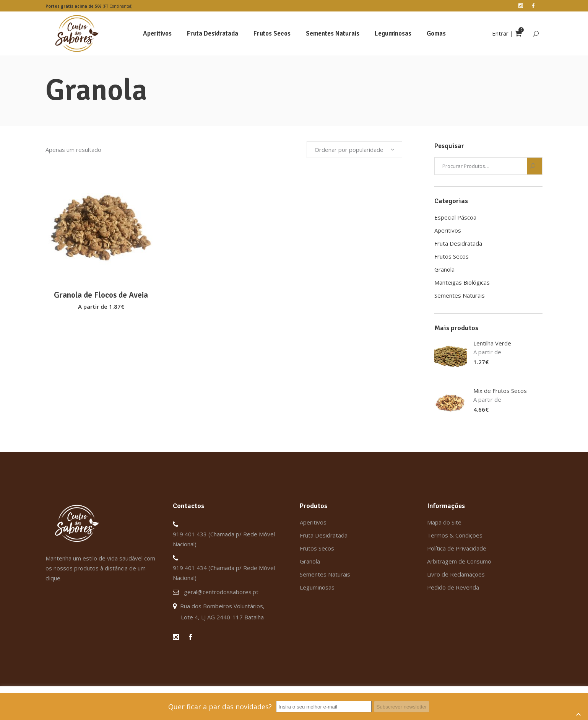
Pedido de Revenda (453, 587)
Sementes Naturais (460, 295)
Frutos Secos (452, 256)
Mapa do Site (444, 522)
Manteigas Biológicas (462, 282)
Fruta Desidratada (458, 243)
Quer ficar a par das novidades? (220, 707)
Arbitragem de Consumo (459, 561)
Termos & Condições (455, 535)
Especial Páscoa (455, 217)
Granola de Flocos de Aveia (101, 295)
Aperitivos (448, 230)
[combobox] (354, 150)
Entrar (500, 33)
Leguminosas (317, 587)
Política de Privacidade (457, 548)
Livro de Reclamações (456, 574)
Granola (444, 269)
